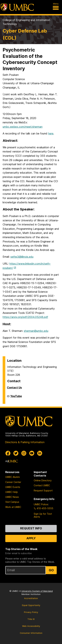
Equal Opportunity (31, 605)
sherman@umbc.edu (36, 331)
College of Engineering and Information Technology (26, 22)
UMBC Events (13, 487)
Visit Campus (12, 502)
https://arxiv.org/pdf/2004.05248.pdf (25, 317)
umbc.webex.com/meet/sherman (23, 127)
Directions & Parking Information (25, 442)
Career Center (13, 482)
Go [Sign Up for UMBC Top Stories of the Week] (51, 570)
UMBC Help (12, 492)
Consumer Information (31, 633)
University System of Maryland (37, 591)
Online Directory (43, 480)
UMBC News (12, 497)
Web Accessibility (31, 626)
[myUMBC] (12, 461)
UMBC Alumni (12, 477)
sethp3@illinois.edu (22, 257)
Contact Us (14, 387)
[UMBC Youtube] (32, 453)
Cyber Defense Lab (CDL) (25, 34)
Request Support (43, 490)
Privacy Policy (31, 612)
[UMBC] (17, 7)
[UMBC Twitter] (16, 453)
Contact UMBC (42, 485)
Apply (31, 538)
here (51, 133)
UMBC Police (41, 504)
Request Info (31, 528)
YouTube (16, 397)
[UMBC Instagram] (24, 453)
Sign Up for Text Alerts (43, 515)
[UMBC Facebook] (8, 453)
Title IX (31, 619)
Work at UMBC (13, 507)
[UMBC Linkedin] (40, 453)
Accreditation (31, 598)
